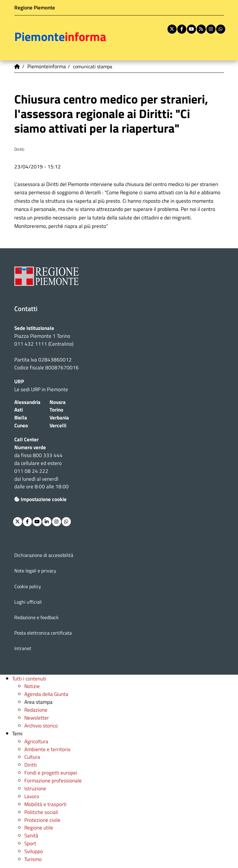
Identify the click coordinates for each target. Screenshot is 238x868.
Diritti (31, 765)
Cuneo (21, 425)
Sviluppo (34, 851)
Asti (19, 410)
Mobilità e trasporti (45, 804)
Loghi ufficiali (28, 602)
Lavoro (32, 796)
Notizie (32, 686)
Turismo (33, 859)
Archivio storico (41, 726)
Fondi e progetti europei (51, 773)
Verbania (59, 417)
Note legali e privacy (35, 571)
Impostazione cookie (40, 499)
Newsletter (37, 718)
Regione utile (39, 827)
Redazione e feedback (36, 617)
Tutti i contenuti (29, 678)
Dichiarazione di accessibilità (44, 555)
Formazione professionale (53, 780)
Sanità (31, 835)
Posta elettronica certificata (43, 633)
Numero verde (30, 447)
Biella (21, 417)
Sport (30, 843)
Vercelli (58, 425)
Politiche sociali (41, 812)
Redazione (36, 710)
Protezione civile (42, 820)
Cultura (32, 757)
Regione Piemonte (35, 7)
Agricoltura (36, 741)
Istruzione (35, 788)
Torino (56, 410)
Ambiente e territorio (47, 749)
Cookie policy (28, 586)
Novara (58, 402)
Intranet (23, 648)
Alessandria (27, 402)
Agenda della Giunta (46, 694)
